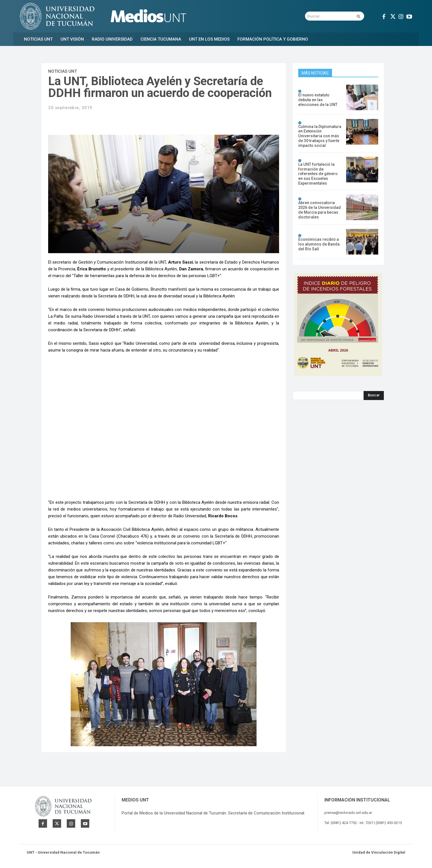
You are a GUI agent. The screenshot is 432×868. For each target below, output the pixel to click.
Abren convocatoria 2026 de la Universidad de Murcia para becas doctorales (319, 210)
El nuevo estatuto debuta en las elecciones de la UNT (318, 100)
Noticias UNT (63, 71)
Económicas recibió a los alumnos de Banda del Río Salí (319, 244)
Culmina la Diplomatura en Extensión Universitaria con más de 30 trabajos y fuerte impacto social (320, 136)
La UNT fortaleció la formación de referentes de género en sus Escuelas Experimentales (318, 174)
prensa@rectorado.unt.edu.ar (348, 813)
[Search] (374, 395)
